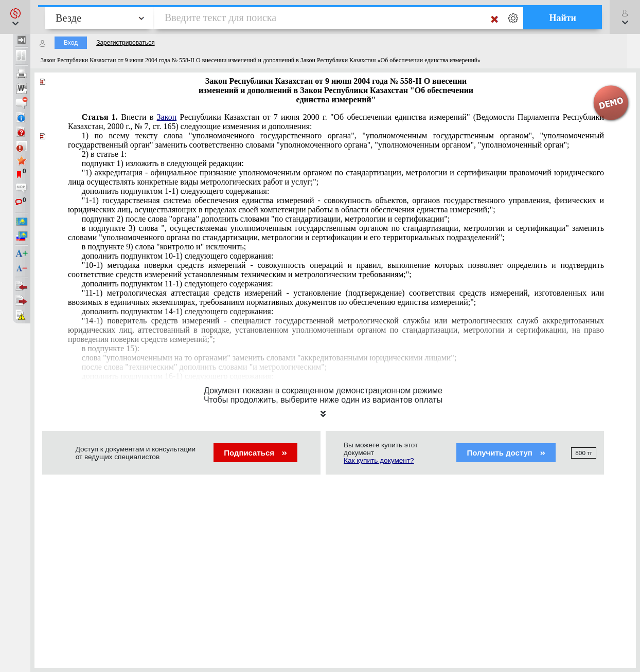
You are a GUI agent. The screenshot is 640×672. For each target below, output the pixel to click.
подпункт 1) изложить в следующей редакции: (163, 163)
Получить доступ (506, 453)
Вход (71, 43)
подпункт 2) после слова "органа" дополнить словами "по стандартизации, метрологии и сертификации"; (266, 219)
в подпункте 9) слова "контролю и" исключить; (164, 247)
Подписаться (255, 453)
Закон (167, 117)
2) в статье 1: (104, 154)
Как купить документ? (379, 460)
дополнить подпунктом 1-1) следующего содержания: (176, 191)
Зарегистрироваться (125, 43)
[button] (15, 17)
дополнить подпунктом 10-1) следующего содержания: (178, 256)
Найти (563, 18)
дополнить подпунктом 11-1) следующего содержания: (177, 284)
